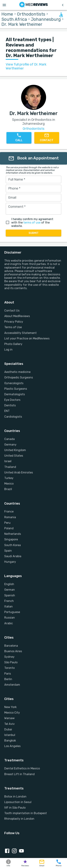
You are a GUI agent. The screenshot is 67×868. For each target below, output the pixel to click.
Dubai (8, 729)
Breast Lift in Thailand (19, 774)
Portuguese (12, 612)
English (9, 584)
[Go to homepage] (33, 5)
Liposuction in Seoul (18, 802)
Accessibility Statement (20, 333)
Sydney (9, 657)
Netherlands (13, 534)
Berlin (8, 679)
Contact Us (12, 311)
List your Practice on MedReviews (27, 338)
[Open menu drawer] (4, 5)
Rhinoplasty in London (19, 819)
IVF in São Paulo (15, 808)
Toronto (9, 668)
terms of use (32, 223)
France (9, 511)
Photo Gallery (13, 344)
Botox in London (15, 797)
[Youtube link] (22, 851)
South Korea (13, 545)
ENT (7, 411)
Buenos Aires (13, 651)
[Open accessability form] (61, 15)
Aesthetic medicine (17, 372)
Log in (8, 350)
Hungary (10, 562)
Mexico (9, 484)
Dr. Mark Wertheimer (22, 24)
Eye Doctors (12, 400)
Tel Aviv (9, 724)
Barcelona (11, 646)
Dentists (10, 405)
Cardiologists (13, 417)
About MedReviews (17, 316)
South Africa (14, 19)
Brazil (8, 489)
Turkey (9, 478)
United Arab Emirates (19, 472)
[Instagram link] (15, 851)
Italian (8, 606)
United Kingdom (15, 450)
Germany (10, 445)
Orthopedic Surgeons (19, 377)
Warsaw (9, 718)
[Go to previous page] (63, 5)
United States (14, 456)
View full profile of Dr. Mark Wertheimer (26, 66)
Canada (9, 439)
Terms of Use (13, 327)
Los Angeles (12, 746)
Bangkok (10, 741)
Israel (8, 461)
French (9, 601)
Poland (9, 528)
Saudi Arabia (13, 556)
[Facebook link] (8, 851)
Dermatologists (15, 394)
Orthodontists (31, 14)
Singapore (11, 539)
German (10, 590)
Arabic (9, 623)
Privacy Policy (14, 322)
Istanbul (10, 735)
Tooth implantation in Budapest (26, 813)
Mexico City (12, 713)
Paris (8, 674)
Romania (10, 517)
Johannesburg (46, 19)
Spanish (10, 595)
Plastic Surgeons (16, 389)
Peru (7, 523)
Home (7, 14)
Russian (10, 618)
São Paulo (11, 662)
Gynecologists (14, 383)
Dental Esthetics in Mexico (22, 768)
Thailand (10, 467)
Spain (8, 551)
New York (10, 707)
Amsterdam (12, 685)
